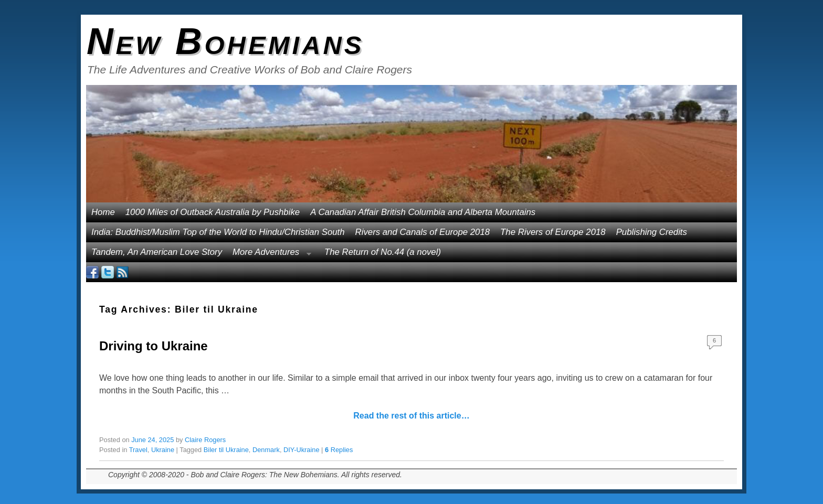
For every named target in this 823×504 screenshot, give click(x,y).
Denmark (266, 450)
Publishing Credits (652, 232)
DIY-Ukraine (302, 450)
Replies (339, 450)
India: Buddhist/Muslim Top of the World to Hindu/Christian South (218, 232)
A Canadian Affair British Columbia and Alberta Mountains (423, 212)
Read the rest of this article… (411, 416)
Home (103, 212)
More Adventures (269, 255)
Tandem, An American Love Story (157, 252)
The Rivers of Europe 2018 (553, 232)
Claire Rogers (205, 440)
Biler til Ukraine (226, 450)
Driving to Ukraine (154, 346)
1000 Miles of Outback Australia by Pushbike (213, 212)
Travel (138, 450)
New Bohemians (225, 41)
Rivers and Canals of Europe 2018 (423, 232)
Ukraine (163, 450)
